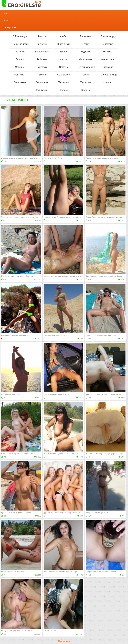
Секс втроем (64, 75)
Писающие (107, 67)
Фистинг (108, 82)
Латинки (20, 59)
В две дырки (64, 44)
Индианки (86, 52)
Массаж (64, 59)
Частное (64, 90)
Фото (6, 13)
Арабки (64, 36)
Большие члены (21, 44)
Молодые (20, 67)
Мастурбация (86, 59)
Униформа (86, 82)
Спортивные (20, 82)
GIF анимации (20, 36)
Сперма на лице (109, 75)
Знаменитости (42, 52)
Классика (108, 52)
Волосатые (107, 44)
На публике (42, 67)
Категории (8, 27)
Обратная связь (64, 641)
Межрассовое (107, 59)
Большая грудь (108, 36)
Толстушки (64, 82)
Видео (6, 20)
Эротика (86, 90)
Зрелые (64, 52)
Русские (42, 75)
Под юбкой (20, 75)
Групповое (20, 52)
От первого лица (87, 67)
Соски (85, 75)
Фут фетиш (42, 90)
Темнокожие (42, 82)
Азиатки (42, 36)
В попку (85, 44)
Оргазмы (64, 67)
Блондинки (86, 36)
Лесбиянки (42, 59)
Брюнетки (42, 44)
